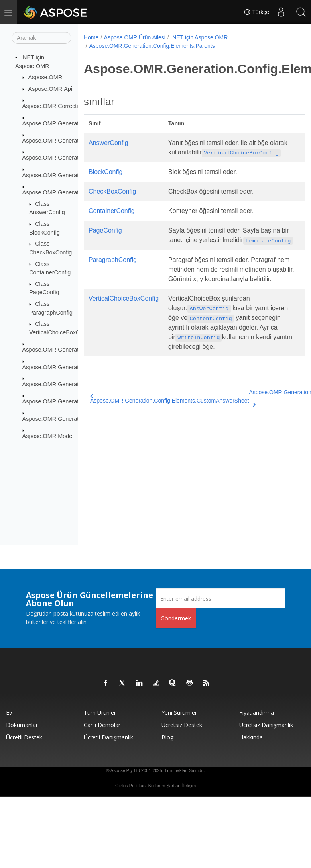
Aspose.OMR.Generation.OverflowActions (76, 401)
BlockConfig (105, 172)
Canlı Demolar (102, 725)
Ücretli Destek (24, 737)
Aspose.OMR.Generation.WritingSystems (75, 419)
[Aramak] (41, 38)
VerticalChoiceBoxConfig (124, 298)
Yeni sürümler (179, 713)
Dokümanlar (22, 725)
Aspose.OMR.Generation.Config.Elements (76, 158)
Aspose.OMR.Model (48, 436)
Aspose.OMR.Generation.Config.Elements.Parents (152, 46)
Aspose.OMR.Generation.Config (63, 141)
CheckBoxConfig (112, 191)
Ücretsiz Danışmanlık (266, 725)
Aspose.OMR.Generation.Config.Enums (73, 384)
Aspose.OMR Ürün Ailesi (135, 37)
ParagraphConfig (113, 260)
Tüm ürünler (100, 713)
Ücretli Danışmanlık (108, 737)
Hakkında (251, 737)
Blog (167, 737)
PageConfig (105, 230)
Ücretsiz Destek (182, 725)
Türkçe (256, 12)
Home (91, 37)
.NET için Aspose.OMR (199, 37)
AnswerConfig (108, 143)
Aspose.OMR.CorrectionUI (56, 106)
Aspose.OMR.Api (50, 89)
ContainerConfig (112, 211)
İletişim (189, 786)
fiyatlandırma (257, 713)
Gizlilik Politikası (131, 786)
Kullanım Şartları (164, 786)
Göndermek (176, 618)
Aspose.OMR (45, 77)
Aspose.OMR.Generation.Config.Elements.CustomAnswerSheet (169, 399)
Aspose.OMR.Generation (54, 123)
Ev (9, 713)
